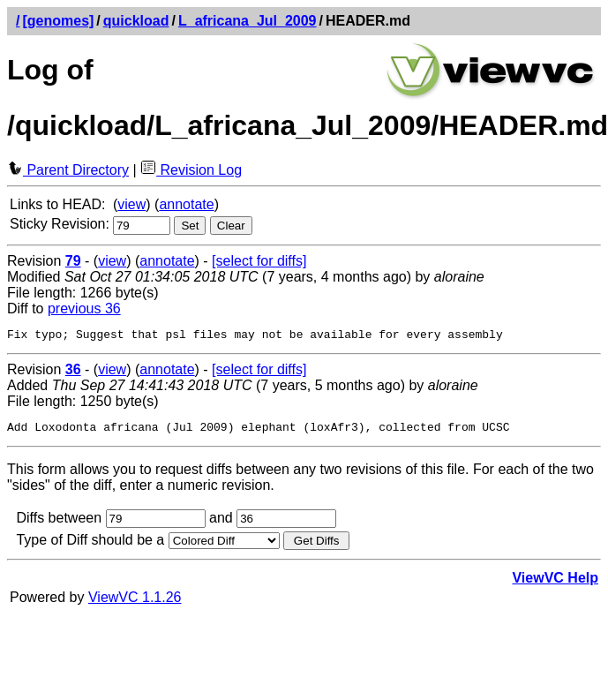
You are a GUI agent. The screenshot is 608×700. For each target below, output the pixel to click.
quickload (136, 21)
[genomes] (58, 21)
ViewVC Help (555, 583)
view (131, 204)
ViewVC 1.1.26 (135, 602)
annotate (186, 204)
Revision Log (191, 170)
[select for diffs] (259, 261)
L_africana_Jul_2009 (248, 21)
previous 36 (84, 309)
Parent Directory (68, 170)
